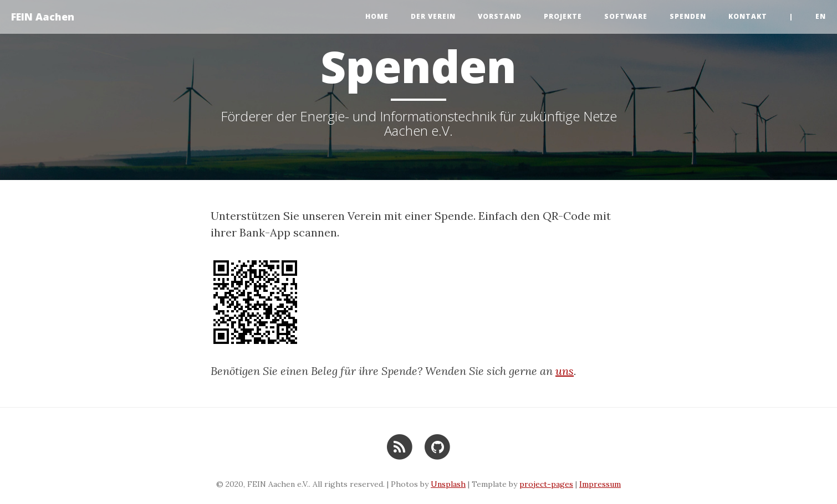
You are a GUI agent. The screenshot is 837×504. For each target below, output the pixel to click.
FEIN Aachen (43, 17)
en (821, 16)
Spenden (688, 16)
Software (626, 16)
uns (565, 371)
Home (377, 16)
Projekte (563, 16)
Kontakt (748, 16)
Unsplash (448, 484)
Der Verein (433, 16)
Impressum (600, 484)
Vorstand (500, 16)
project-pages (546, 484)
